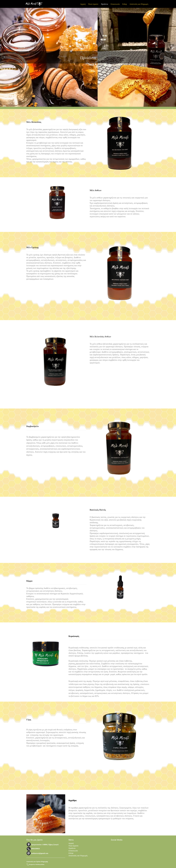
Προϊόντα (104, 4)
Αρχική (83, 4)
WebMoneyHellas (40, 864)
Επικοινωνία (115, 4)
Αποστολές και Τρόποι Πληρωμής (37, 862)
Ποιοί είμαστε (93, 4)
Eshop (125, 4)
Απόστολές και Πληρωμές (139, 4)
